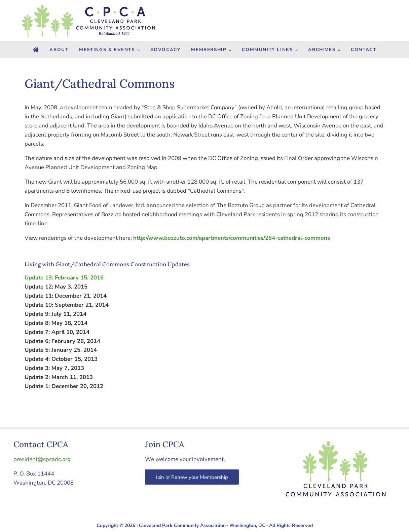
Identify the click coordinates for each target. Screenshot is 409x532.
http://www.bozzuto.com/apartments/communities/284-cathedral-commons (232, 238)
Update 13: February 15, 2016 (64, 278)
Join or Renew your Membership (192, 477)
